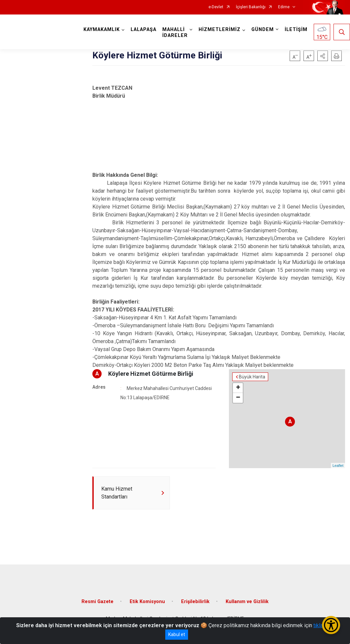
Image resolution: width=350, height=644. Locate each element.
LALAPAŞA (143, 30)
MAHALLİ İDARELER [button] (175, 32)
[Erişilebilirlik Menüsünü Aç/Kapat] (331, 625)
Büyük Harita (252, 377)
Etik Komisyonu (147, 602)
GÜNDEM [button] (263, 30)
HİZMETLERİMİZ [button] (220, 30)
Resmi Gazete (97, 602)
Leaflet (338, 466)
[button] (323, 56)
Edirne (284, 7)
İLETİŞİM (296, 30)
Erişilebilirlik (195, 602)
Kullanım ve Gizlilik (247, 602)
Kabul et (177, 634)
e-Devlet (216, 7)
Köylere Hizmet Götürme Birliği (151, 374)
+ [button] (238, 388)
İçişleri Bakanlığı (251, 7)
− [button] (238, 398)
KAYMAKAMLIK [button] (102, 30)
